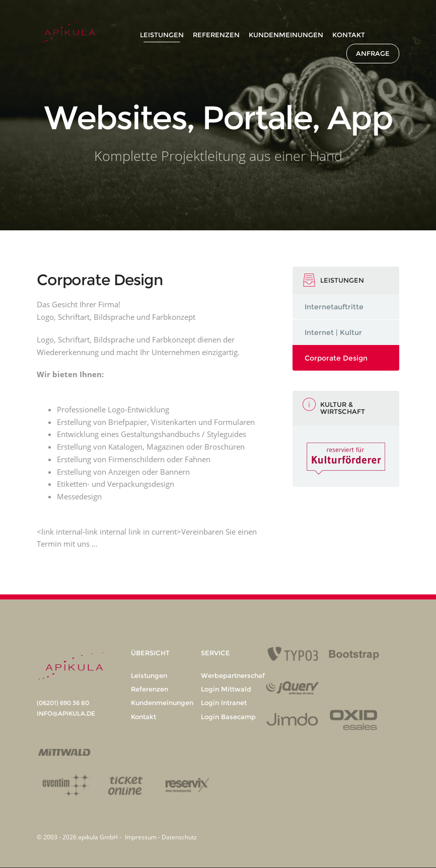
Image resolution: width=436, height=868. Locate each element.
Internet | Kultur (333, 332)
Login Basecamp (228, 717)
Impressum (141, 837)
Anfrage (373, 53)
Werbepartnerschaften (238, 675)
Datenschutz (179, 837)
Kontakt (349, 35)
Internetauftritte (334, 307)
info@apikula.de (66, 713)
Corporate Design (336, 358)
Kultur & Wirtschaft (343, 408)
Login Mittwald (226, 689)
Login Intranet (224, 703)
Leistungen (162, 35)
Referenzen (216, 35)
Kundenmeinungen (286, 35)
